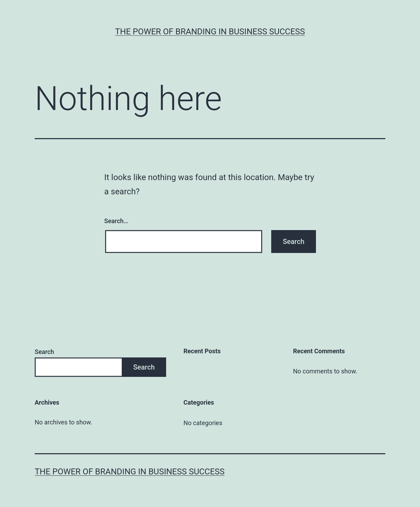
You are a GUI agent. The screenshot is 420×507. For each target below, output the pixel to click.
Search (44, 352)
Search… (116, 221)
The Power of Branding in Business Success (210, 32)
